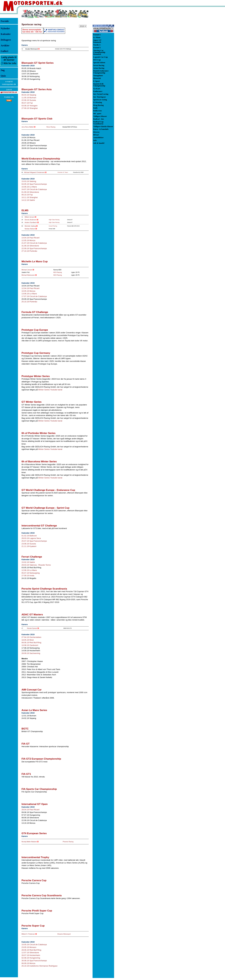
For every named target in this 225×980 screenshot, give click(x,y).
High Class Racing (54, 220)
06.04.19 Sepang (29, 95)
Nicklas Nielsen (30, 229)
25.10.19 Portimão (29, 302)
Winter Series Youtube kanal (50, 390)
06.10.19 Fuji (27, 195)
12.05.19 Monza (28, 240)
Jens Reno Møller (28, 127)
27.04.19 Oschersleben (31, 637)
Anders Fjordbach (31, 222)
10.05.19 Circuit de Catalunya (34, 945)
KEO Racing (58, 272)
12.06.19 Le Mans (29, 570)
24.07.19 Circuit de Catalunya (34, 189)
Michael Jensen (27, 270)
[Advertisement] (129, 52)
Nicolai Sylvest (32, 628)
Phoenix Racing (68, 842)
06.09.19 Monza (28, 963)
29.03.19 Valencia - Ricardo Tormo (36, 565)
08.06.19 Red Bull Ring (31, 643)
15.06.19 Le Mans (29, 187)
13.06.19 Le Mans (29, 294)
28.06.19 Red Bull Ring (31, 950)
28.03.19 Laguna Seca (31, 538)
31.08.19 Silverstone (30, 246)
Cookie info (9, 97)
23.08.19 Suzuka (29, 544)
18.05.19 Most (28, 640)
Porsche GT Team (63, 172)
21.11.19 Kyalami (29, 546)
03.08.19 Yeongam (29, 106)
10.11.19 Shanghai (30, 197)
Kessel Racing (53, 226)
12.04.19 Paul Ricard (30, 288)
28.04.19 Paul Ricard (30, 810)
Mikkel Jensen (30, 217)
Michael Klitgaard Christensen (34, 172)
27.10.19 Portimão (29, 251)
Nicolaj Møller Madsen (29, 842)
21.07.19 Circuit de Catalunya (34, 243)
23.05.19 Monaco (29, 947)
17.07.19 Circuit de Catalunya (34, 296)
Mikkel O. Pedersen (28, 934)
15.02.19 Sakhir (28, 562)
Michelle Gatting (30, 226)
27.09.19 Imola (28, 576)
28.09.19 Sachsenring (31, 653)
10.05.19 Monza (28, 291)
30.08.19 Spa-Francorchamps (34, 961)
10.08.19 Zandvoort (30, 645)
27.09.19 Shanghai (30, 108)
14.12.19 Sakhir (28, 200)
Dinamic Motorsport (64, 934)
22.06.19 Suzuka (29, 100)
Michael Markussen (28, 275)
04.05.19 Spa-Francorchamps (34, 184)
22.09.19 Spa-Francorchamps (34, 248)
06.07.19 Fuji (27, 103)
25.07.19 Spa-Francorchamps (34, 541)
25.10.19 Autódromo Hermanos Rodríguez (39, 966)
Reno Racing (51, 127)
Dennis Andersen (30, 220)
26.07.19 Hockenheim (31, 955)
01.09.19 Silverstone (30, 192)
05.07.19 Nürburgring (31, 573)
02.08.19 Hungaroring (31, 958)
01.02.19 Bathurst (29, 536)
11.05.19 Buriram (29, 98)
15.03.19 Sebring (29, 181)
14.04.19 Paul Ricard (30, 238)
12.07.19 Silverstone (30, 953)
